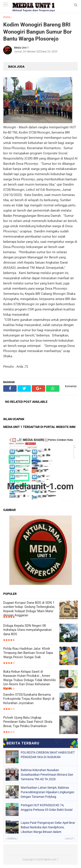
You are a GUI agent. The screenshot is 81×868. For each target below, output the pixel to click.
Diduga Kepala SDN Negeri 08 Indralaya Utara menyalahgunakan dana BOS (27, 630)
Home (7, 17)
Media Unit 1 (51, 860)
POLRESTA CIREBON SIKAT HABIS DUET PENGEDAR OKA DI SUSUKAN (48, 755)
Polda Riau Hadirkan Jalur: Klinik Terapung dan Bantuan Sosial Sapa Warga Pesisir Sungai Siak (28, 653)
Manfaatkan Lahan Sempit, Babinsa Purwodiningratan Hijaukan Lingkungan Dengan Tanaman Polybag (48, 792)
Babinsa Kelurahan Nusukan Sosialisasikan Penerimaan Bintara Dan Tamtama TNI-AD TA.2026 (47, 775)
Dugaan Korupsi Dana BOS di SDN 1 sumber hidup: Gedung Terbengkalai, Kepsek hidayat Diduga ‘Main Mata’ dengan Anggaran (29, 609)
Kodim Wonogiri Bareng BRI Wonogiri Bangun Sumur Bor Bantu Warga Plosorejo (37, 32)
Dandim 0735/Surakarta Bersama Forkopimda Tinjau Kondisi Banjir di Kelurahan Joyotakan (29, 699)
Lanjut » (70, 839)
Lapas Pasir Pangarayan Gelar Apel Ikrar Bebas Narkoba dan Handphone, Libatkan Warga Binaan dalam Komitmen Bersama (48, 827)
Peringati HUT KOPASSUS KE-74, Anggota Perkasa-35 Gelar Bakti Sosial (47, 807)
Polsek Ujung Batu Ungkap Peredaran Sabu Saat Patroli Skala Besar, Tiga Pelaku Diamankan (28, 722)
